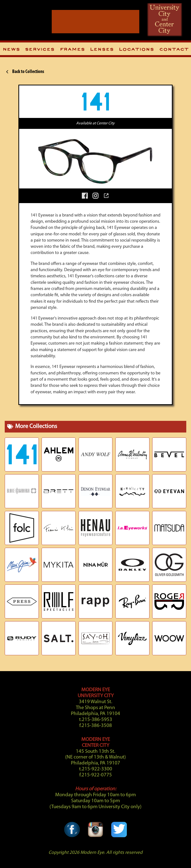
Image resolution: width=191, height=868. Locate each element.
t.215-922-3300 (96, 769)
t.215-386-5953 (96, 720)
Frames (72, 50)
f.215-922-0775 (96, 775)
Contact (174, 50)
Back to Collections (24, 72)
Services (40, 50)
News (11, 50)
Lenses (102, 50)
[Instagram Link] (95, 824)
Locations (136, 50)
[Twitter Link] (119, 824)
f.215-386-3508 (96, 726)
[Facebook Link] (72, 824)
